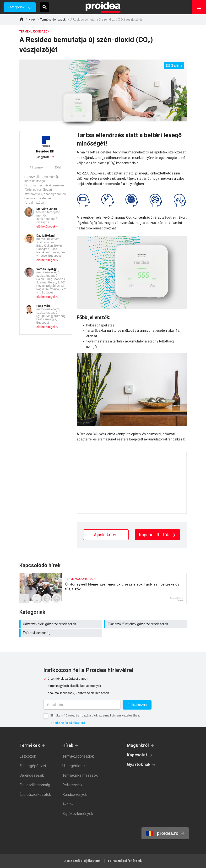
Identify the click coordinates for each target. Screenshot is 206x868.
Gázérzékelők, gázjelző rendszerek (61, 624)
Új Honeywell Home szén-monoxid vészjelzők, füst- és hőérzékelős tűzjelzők (103, 589)
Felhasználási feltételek (125, 861)
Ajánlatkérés (106, 535)
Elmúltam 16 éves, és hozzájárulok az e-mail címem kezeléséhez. (95, 715)
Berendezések (32, 775)
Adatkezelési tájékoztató (68, 723)
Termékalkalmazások (80, 775)
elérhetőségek (46, 227)
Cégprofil (46, 154)
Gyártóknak (139, 764)
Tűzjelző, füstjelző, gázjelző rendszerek (146, 624)
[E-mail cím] (82, 705)
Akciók (68, 804)
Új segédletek (74, 766)
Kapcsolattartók (157, 535)
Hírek (32, 20)
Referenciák (72, 785)
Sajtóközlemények (78, 814)
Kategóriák (16, 7)
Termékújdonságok (53, 20)
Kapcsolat (137, 755)
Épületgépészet (33, 766)
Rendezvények (75, 795)
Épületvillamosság (61, 633)
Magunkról (138, 745)
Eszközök (28, 756)
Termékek (30, 745)
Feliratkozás (137, 705)
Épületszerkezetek (35, 795)
